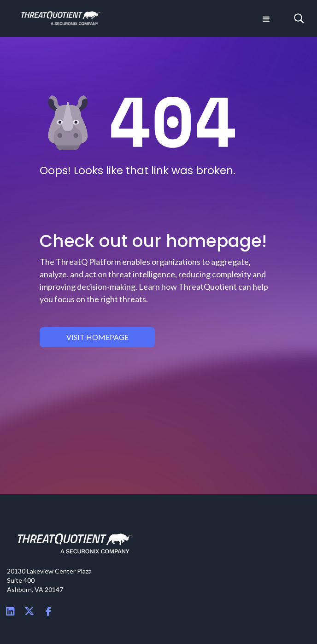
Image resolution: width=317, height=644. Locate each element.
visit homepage (97, 337)
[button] (265, 18)
